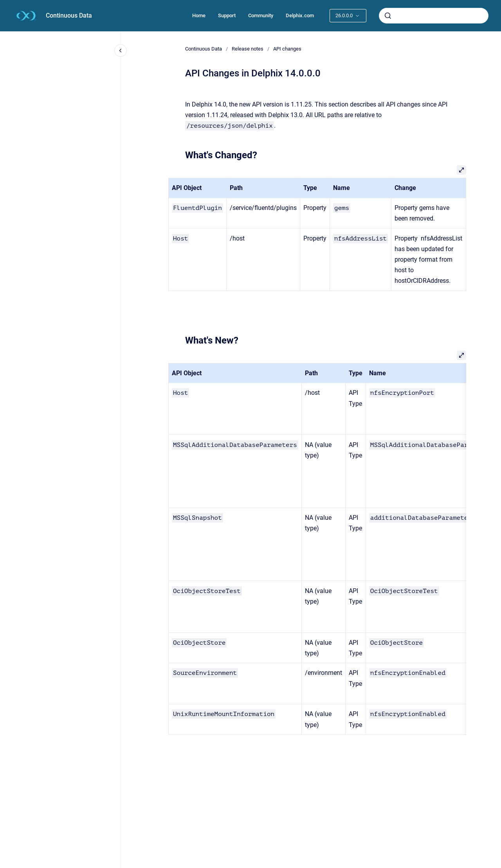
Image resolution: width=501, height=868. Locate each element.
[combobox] (434, 16)
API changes (287, 49)
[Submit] (388, 16)
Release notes (248, 49)
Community (261, 15)
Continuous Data (69, 15)
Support (227, 15)
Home (199, 15)
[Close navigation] (121, 51)
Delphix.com (300, 15)
